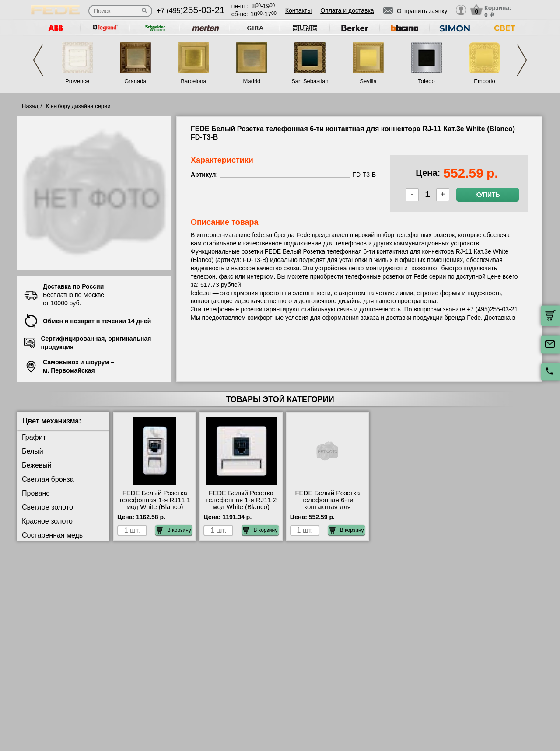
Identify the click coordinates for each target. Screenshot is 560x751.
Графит (34, 437)
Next (522, 60)
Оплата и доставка (347, 10)
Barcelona (194, 81)
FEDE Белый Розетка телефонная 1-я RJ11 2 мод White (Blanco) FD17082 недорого (241, 503)
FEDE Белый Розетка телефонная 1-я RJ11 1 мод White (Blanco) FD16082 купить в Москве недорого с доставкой (155, 510)
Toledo (426, 81)
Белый (33, 451)
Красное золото (47, 521)
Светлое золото (47, 507)
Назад (30, 106)
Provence (77, 81)
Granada (135, 81)
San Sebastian (310, 81)
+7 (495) (191, 11)
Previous (38, 60)
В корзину (174, 530)
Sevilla (368, 81)
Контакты (298, 10)
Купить (487, 195)
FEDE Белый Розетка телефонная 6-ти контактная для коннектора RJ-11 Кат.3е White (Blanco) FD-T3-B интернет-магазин (328, 510)
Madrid (252, 81)
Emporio (484, 81)
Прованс (36, 493)
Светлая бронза (48, 479)
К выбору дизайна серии (78, 106)
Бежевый (37, 465)
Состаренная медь (52, 535)
